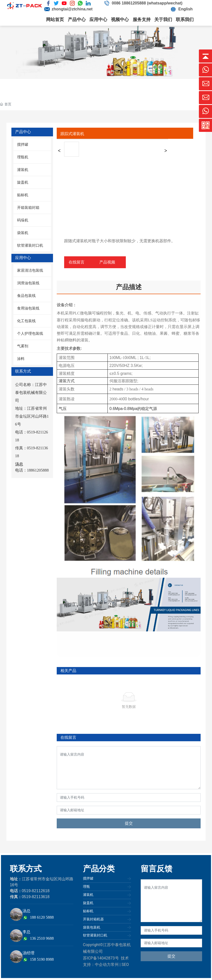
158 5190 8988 (42, 959)
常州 (115, 965)
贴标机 (88, 911)
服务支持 (142, 20)
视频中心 (120, 20)
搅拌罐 (88, 878)
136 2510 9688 (42, 938)
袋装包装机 (92, 927)
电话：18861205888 (32, 470)
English (185, 9)
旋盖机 (88, 903)
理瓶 (86, 886)
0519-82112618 (36, 891)
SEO (125, 965)
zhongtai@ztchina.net (72, 9)
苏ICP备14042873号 (101, 958)
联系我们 (185, 20)
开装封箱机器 (93, 919)
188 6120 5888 (42, 917)
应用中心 (98, 20)
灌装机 (88, 895)
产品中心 (77, 20)
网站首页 (55, 20)
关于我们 (163, 20)
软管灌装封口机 (95, 935)
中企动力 (103, 965)
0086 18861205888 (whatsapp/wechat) (147, 3)
